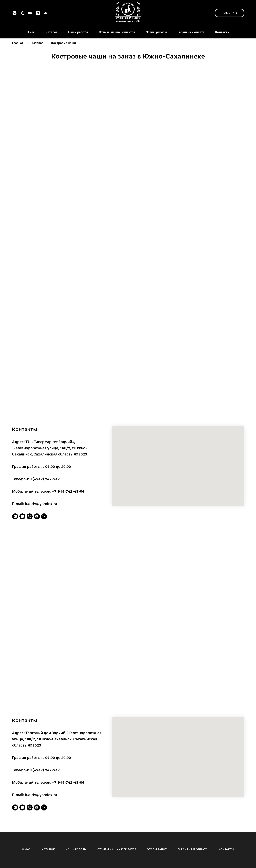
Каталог (37, 43)
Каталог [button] (51, 32)
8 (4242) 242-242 (45, 479)
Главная (18, 43)
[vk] (46, 14)
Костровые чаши (63, 43)
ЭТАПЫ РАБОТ (157, 849)
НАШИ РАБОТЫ (76, 849)
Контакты (222, 32)
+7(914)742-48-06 (68, 491)
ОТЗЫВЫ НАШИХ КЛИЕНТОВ (117, 849)
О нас (31, 32)
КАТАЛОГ (48, 849)
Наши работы (78, 32)
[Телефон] (22, 14)
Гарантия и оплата (191, 32)
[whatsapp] (14, 14)
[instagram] (38, 14)
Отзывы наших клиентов (117, 32)
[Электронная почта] (30, 14)
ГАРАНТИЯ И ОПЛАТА (193, 849)
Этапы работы (156, 32)
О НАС (26, 849)
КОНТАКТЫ (226, 849)
